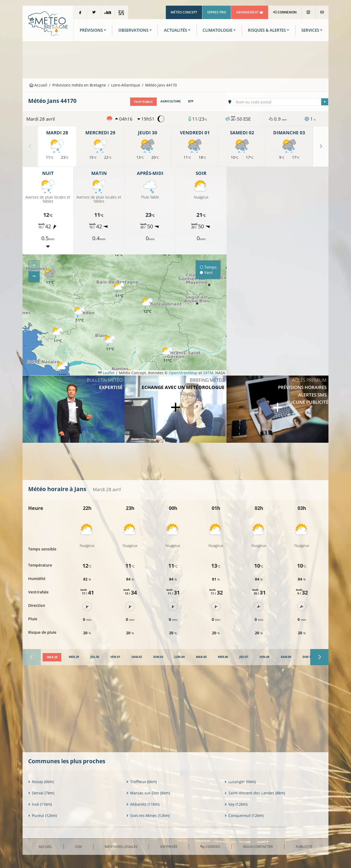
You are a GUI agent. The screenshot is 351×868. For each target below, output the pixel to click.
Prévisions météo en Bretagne (79, 85)
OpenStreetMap (183, 372)
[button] (50, 277)
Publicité (304, 846)
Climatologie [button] (217, 30)
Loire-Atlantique (126, 85)
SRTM (208, 372)
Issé (40, 804)
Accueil (38, 85)
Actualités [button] (175, 30)
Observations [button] (133, 30)
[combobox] (281, 102)
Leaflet (106, 372)
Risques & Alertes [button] (267, 30)
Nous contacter (258, 846)
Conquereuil (244, 815)
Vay (236, 804)
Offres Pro (217, 12)
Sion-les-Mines (148, 815)
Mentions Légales (121, 846)
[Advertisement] (175, 59)
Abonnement (250, 12)
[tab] (52, 657)
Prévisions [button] (91, 30)
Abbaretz (143, 804)
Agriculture (171, 101)
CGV (78, 846)
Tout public (143, 101)
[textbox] (281, 102)
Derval (41, 793)
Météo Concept (184, 12)
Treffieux (142, 782)
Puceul (43, 815)
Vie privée (169, 846)
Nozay (41, 782)
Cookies (210, 846)
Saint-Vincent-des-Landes (255, 793)
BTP (191, 101)
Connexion (285, 12)
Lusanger (240, 782)
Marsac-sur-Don (148, 793)
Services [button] (310, 30)
